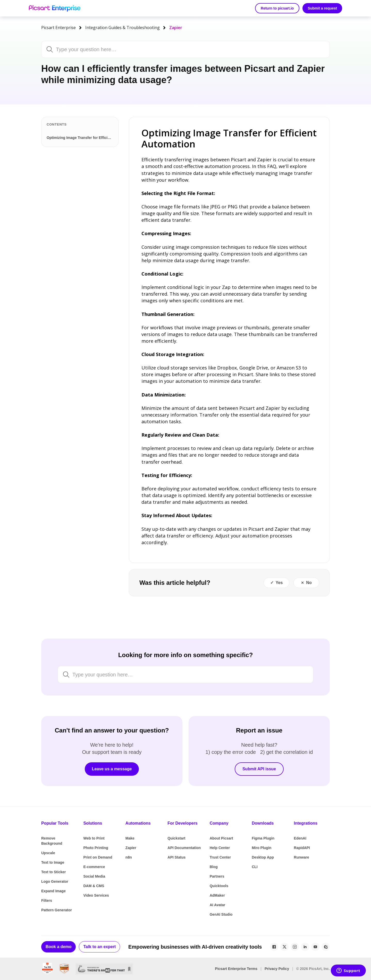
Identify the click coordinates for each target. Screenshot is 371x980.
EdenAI (300, 838)
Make (130, 838)
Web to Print (94, 838)
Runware (302, 857)
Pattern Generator (57, 910)
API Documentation (184, 848)
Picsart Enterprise (58, 28)
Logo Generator (55, 881)
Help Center (220, 848)
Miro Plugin (262, 848)
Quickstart (176, 838)
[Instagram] (295, 947)
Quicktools (219, 886)
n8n (129, 857)
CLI (255, 867)
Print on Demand (98, 857)
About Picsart (221, 838)
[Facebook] (274, 947)
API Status (176, 857)
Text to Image (53, 862)
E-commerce (94, 867)
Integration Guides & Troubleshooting (123, 28)
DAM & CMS (94, 886)
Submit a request (322, 8)
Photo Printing (96, 848)
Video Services (96, 895)
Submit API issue (259, 769)
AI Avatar (217, 905)
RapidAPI (302, 848)
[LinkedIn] (305, 947)
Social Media (94, 876)
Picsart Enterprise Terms (236, 969)
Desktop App (263, 857)
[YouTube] (315, 947)
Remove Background (52, 841)
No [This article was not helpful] (309, 583)
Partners (217, 876)
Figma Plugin (263, 838)
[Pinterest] (326, 947)
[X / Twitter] (284, 947)
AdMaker (217, 895)
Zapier (176, 28)
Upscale (48, 853)
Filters (47, 900)
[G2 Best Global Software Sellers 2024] (47, 969)
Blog (214, 867)
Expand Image (53, 891)
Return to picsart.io (277, 8)
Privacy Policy (277, 969)
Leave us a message (112, 769)
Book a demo (58, 947)
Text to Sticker (53, 872)
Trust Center (220, 857)
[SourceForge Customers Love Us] (64, 969)
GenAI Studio (221, 914)
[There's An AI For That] (104, 969)
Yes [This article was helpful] (279, 583)
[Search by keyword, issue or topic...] (172, 49)
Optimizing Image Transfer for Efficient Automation (81, 138)
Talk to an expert (99, 947)
